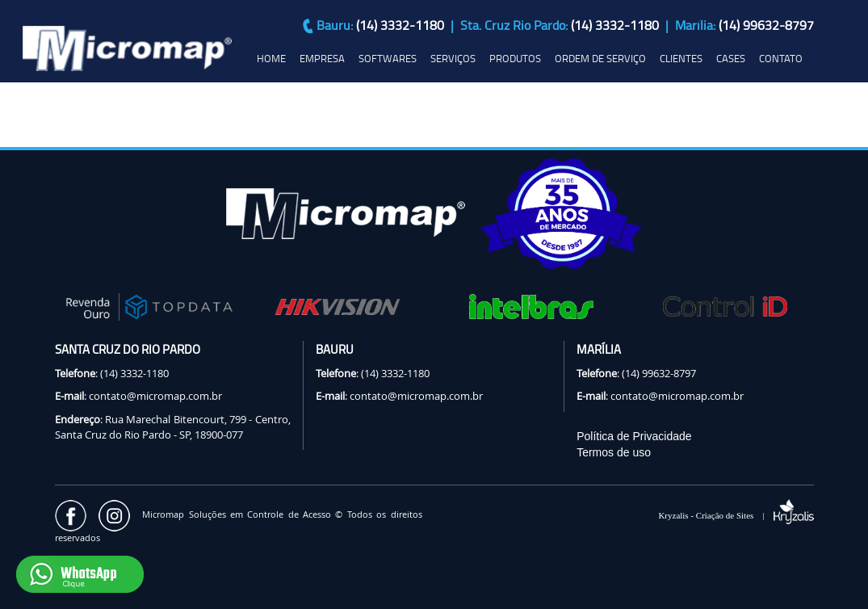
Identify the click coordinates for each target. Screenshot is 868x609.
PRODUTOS (515, 58)
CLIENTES (681, 58)
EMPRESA (322, 58)
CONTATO (781, 58)
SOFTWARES (388, 58)
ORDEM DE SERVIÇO (600, 58)
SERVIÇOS (453, 58)
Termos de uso (614, 452)
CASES (731, 58)
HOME (271, 58)
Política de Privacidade (634, 436)
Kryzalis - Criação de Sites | (736, 515)
